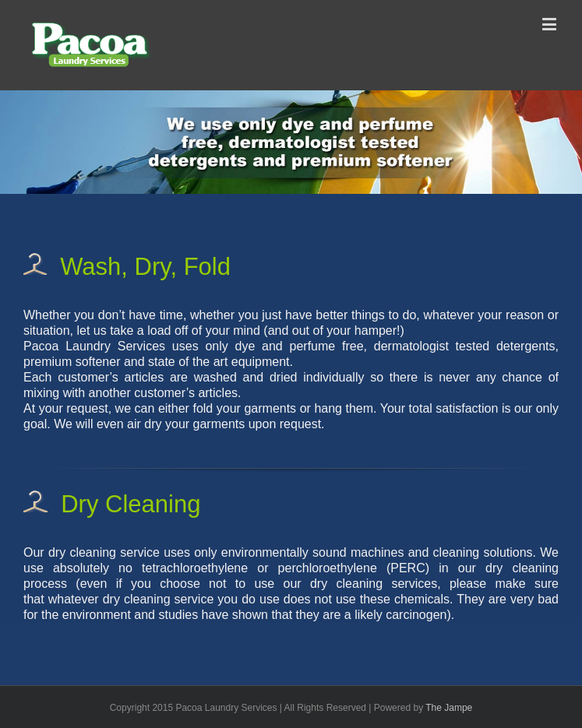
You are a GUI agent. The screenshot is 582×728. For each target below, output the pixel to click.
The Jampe (449, 708)
